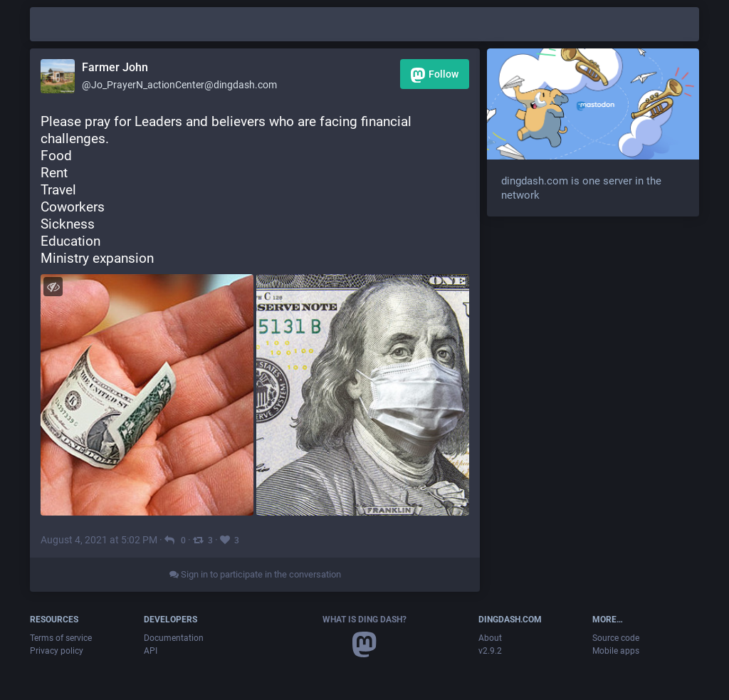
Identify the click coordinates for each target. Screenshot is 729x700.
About (490, 638)
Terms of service (61, 638)
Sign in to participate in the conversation (255, 574)
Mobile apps (616, 651)
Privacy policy (57, 651)
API (151, 651)
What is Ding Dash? (364, 620)
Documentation (174, 638)
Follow (435, 75)
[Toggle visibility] (53, 287)
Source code (616, 638)
